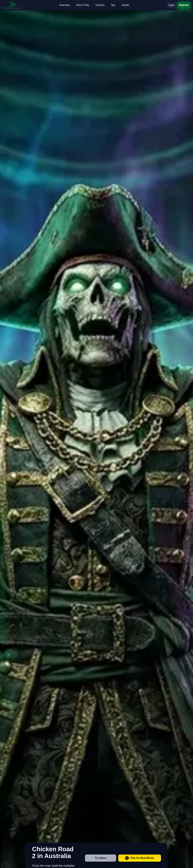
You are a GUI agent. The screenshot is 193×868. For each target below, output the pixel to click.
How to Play (83, 5)
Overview (65, 5)
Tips (113, 5)
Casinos (100, 5)
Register (184, 5)
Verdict (125, 5)
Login (171, 5)
